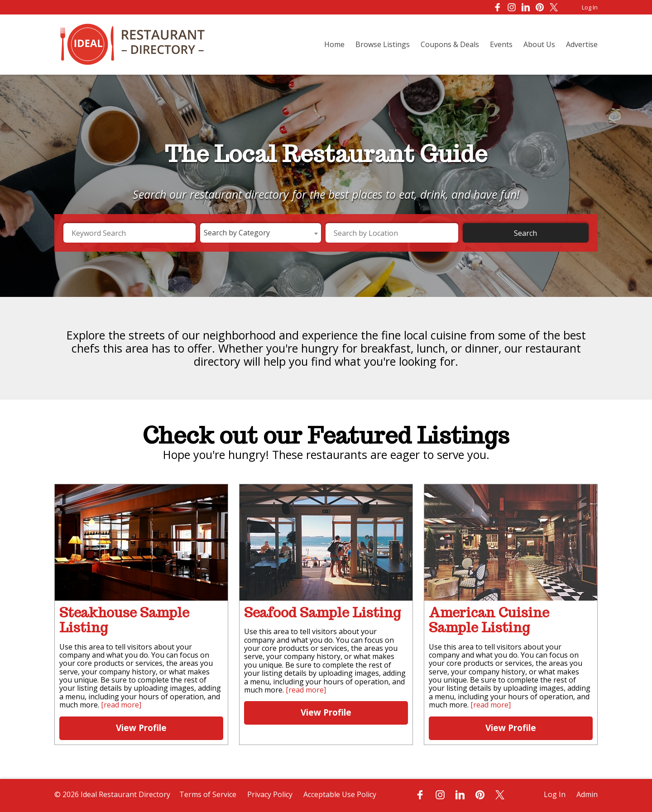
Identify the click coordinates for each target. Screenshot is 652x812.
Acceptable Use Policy (340, 794)
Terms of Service (208, 794)
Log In (590, 7)
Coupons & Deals (450, 44)
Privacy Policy (270, 794)
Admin (587, 794)
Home (334, 44)
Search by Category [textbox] (237, 233)
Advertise (582, 44)
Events (501, 44)
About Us (539, 44)
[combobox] (261, 233)
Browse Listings (383, 44)
